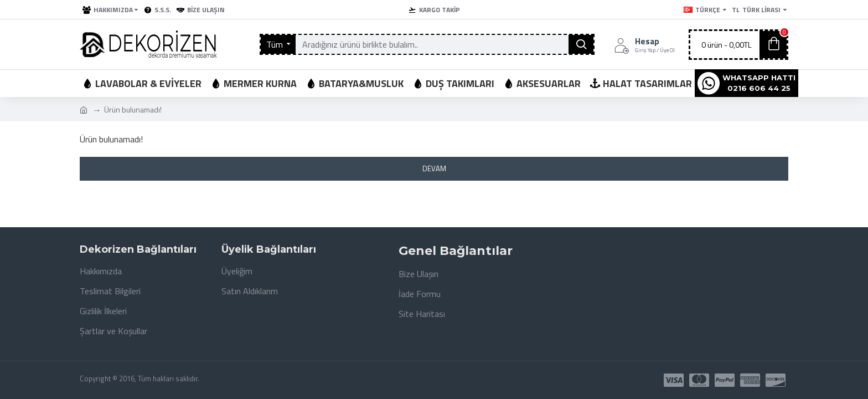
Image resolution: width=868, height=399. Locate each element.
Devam (434, 168)
